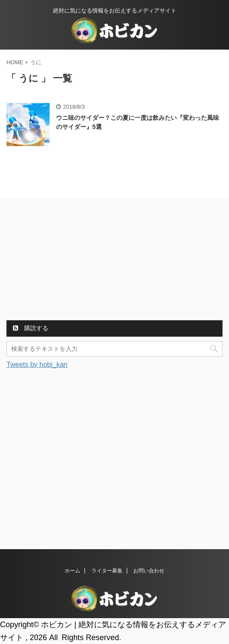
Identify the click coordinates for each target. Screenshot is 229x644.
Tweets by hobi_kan (37, 364)
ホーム (72, 571)
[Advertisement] (71, 260)
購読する (31, 328)
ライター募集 (107, 571)
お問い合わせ (149, 571)
